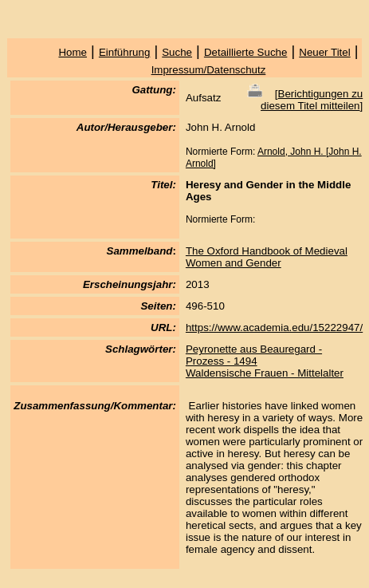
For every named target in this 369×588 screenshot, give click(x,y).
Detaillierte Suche (245, 52)
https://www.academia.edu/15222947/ (274, 328)
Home (73, 52)
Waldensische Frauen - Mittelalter (265, 373)
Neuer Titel (324, 52)
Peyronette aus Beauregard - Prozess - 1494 (254, 355)
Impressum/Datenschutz (209, 70)
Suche (177, 52)
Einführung (124, 52)
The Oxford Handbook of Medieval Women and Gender (267, 257)
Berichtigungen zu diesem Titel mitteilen (312, 100)
